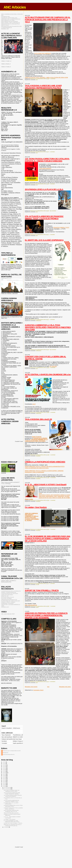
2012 (4, 782)
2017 (4, 774)
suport (37, 607)
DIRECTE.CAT (5, 596)
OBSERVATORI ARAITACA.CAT (9, 600)
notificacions (39, 321)
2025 (4, 762)
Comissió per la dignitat (40, 438)
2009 (4, 786)
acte (37, 80)
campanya (38, 456)
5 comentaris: (53, 682)
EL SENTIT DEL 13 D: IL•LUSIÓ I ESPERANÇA (44, 240)
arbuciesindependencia (9, 754)
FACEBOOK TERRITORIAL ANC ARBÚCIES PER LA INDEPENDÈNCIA (11, 18)
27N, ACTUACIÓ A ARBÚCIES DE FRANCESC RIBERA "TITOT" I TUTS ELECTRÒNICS (44, 217)
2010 (4, 785)
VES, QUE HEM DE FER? (8, 614)
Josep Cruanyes (37, 437)
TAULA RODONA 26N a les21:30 (38, 419)
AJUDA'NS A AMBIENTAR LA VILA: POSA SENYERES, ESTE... (13, 806)
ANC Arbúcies (15, 7)
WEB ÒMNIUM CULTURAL (8, 20)
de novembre (7, 789)
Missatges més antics (65, 687)
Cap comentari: (53, 211)
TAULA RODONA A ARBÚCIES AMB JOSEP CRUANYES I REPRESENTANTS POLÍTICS (43, 87)
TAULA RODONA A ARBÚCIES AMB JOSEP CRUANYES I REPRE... (12, 793)
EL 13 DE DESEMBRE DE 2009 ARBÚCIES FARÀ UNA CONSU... (12, 821)
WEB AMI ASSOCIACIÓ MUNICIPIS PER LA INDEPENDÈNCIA (11, 27)
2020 (4, 770)
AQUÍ (34, 404)
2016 (4, 776)
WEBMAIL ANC (5, 29)
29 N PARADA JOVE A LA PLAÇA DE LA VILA (44, 189)
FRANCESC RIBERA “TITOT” (61, 228)
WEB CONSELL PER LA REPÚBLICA (10, 23)
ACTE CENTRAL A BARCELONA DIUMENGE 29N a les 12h (11, 811)
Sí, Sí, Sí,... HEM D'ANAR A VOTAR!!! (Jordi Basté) (46, 485)
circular (37, 585)
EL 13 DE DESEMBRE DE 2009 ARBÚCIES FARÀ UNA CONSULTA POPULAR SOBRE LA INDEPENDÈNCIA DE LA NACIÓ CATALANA (48, 539)
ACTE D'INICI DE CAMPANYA (43, 53)
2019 (4, 771)
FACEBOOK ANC (6, 17)
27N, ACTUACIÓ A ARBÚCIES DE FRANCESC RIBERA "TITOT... (11, 801)
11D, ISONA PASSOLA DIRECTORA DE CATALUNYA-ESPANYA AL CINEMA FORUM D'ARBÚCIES (47, 160)
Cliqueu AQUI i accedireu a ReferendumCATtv (9, 581)
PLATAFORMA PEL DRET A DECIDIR (10, 601)
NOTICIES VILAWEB (6, 598)
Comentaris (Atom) (38, 690)
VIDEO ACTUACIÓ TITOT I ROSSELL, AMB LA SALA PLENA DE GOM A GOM (46, 77)
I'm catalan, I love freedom (36, 507)
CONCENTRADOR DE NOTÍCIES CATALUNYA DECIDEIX (10, 594)
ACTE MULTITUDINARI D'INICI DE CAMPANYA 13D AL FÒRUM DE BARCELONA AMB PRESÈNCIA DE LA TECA (48, 20)
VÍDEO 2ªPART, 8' (6, 64)
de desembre (7, 788)
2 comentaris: (53, 478)
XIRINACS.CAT (5, 607)
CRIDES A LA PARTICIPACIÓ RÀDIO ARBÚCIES (45, 462)
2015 (4, 777)
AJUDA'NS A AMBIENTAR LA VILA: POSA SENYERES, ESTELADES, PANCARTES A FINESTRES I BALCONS (48, 327)
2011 (4, 783)
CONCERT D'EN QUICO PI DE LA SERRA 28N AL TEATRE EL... (13, 808)
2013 (4, 780)
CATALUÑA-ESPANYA (45, 168)
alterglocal (6, 753)
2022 (4, 767)
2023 (4, 765)
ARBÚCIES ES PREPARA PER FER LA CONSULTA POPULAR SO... (13, 825)
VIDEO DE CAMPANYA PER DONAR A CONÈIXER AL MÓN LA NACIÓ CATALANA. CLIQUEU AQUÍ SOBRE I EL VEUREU (32, 517)
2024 (4, 764)
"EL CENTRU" (53, 366)
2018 (4, 773)
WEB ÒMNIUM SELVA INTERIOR (10, 21)
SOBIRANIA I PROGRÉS (7, 603)
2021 (4, 768)
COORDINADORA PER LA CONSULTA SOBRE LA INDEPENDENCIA (11, 592)
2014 (4, 779)
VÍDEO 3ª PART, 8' (6, 67)
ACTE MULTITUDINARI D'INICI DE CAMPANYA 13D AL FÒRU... (12, 791)
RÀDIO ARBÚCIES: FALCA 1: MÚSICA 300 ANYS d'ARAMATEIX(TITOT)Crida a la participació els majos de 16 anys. (45, 467)
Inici (48, 687)
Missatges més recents (31, 687)
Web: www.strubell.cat (31, 605)
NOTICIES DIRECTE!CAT (8, 597)
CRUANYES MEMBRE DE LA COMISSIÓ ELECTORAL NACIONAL (36, 440)
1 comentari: (53, 79)
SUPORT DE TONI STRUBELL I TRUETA (42, 590)
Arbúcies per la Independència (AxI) (12, 751)
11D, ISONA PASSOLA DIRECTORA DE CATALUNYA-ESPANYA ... (13, 796)
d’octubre (6, 827)
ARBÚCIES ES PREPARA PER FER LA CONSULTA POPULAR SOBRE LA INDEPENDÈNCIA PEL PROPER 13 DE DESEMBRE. (46, 615)
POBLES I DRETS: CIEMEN (8, 602)
